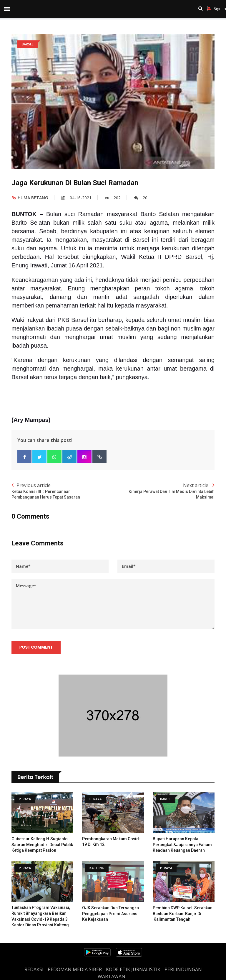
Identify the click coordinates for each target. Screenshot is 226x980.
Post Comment (36, 647)
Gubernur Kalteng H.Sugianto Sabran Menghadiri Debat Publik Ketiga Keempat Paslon (42, 845)
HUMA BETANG (30, 198)
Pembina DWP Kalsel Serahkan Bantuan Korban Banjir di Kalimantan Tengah (183, 914)
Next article (164, 491)
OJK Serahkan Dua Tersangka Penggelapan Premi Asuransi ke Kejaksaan (110, 914)
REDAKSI (34, 970)
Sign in (217, 9)
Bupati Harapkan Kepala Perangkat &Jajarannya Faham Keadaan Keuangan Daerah (182, 845)
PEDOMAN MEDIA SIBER (75, 970)
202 (113, 198)
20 (141, 198)
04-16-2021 (77, 198)
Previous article (62, 491)
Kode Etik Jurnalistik (133, 970)
